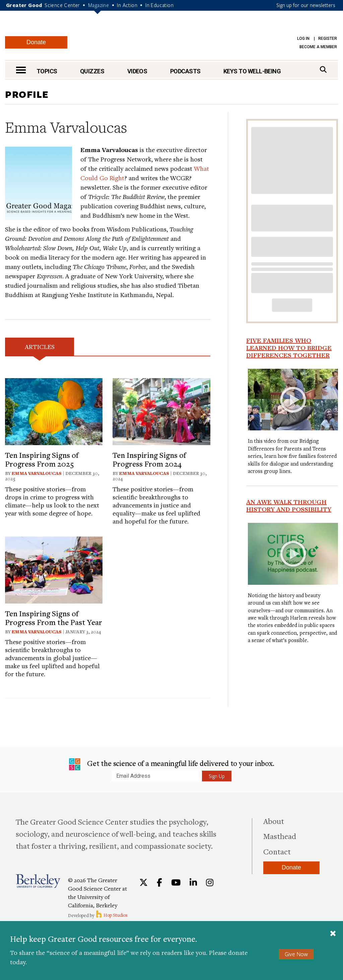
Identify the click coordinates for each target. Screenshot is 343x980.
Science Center (62, 5)
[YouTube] (176, 883)
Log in (303, 39)
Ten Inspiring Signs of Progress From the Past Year (54, 618)
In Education (159, 5)
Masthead (280, 836)
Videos (137, 71)
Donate (36, 42)
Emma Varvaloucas (37, 473)
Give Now (296, 954)
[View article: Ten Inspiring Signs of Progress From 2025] (54, 410)
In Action (127, 5)
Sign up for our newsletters (306, 5)
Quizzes (92, 71)
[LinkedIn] (193, 883)
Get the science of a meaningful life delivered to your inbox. (172, 764)
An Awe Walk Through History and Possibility (289, 505)
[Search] (323, 69)
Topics (47, 71)
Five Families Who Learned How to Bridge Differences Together (289, 348)
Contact (277, 851)
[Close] (333, 934)
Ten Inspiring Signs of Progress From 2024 (149, 459)
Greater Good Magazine (175, 37)
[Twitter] (144, 883)
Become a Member (318, 47)
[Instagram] (210, 883)
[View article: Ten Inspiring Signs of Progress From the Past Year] (54, 569)
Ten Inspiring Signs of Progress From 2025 (42, 459)
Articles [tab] (40, 346)
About (274, 821)
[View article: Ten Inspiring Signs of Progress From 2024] (161, 410)
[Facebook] (159, 883)
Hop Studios (111, 915)
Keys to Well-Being (252, 71)
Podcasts (185, 71)
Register (328, 39)
